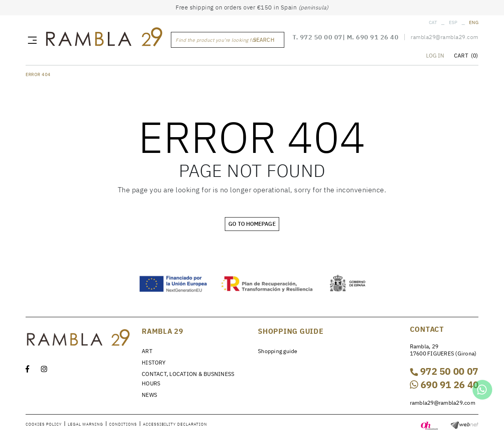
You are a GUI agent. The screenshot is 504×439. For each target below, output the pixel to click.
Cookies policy (44, 424)
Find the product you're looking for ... (219, 40)
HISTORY (154, 363)
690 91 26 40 (377, 37)
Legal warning (85, 424)
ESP (453, 22)
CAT (433, 22)
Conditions (123, 424)
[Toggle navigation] (31, 40)
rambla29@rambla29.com (445, 37)
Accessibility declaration (175, 424)
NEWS (149, 395)
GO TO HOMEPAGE (252, 224)
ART (147, 351)
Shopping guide (278, 351)
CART (466, 56)
